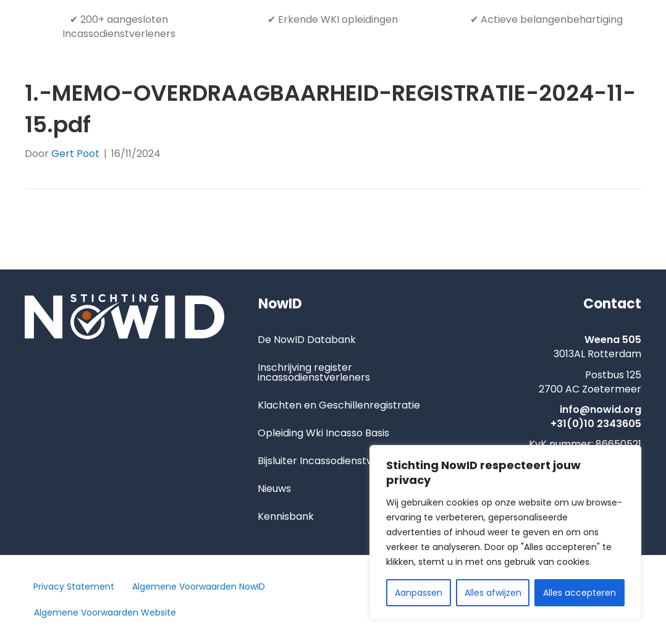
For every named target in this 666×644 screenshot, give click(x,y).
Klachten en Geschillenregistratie (339, 405)
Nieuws (274, 489)
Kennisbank (286, 516)
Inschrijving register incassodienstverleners (314, 372)
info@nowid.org (601, 409)
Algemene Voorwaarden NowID (199, 587)
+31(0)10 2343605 (596, 424)
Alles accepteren (580, 593)
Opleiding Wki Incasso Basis (323, 433)
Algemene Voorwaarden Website (105, 612)
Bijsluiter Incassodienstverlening (335, 461)
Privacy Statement (74, 587)
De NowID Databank (307, 340)
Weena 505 (613, 340)
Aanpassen (419, 593)
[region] (505, 532)
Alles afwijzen (493, 593)
